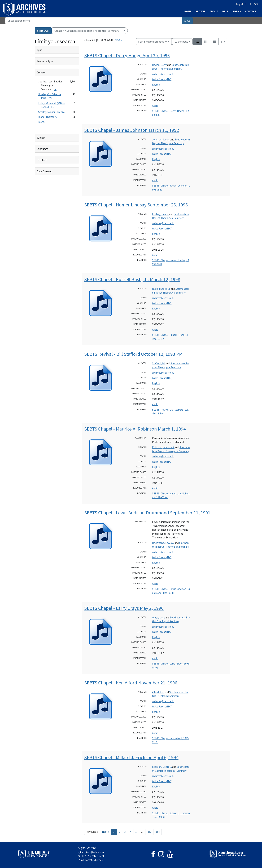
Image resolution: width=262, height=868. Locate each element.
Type (39, 50)
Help (225, 11)
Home (188, 11)
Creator (41, 72)
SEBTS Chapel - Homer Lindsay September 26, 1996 (136, 205)
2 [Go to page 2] (119, 832)
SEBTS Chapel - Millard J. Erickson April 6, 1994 (131, 757)
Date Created (44, 171)
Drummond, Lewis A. (163, 543)
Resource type (45, 61)
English (240, 4)
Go (187, 21)
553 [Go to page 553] (150, 832)
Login (254, 4)
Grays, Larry (159, 617)
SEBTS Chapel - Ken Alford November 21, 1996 (131, 683)
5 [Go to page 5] (136, 832)
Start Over (43, 31)
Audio (155, 106)
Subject (41, 138)
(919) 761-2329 (87, 848)
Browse (200, 11)
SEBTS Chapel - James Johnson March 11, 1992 (132, 130)
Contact (251, 11)
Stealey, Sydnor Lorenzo (51, 112)
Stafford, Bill (159, 363)
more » (42, 122)
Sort (153, 42)
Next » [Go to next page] (106, 832)
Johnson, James (161, 139)
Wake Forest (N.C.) (162, 79)
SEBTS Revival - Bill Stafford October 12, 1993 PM (133, 354)
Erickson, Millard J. (162, 767)
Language (42, 149)
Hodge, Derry (159, 65)
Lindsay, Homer (160, 214)
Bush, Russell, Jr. (161, 289)
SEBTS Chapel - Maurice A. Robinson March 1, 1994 (135, 429)
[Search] (94, 21)
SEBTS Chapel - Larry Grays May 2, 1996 (124, 608)
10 (181, 41)
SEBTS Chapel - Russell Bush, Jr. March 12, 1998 (132, 279)
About (214, 11)
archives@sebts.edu (163, 74)
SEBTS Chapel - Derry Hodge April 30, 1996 (127, 55)
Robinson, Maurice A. (163, 447)
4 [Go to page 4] (131, 832)
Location (42, 160)
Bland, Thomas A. (48, 117)
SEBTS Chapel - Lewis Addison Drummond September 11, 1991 (147, 513)
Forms (237, 11)
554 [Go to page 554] (158, 832)
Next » (118, 40)
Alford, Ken (158, 692)
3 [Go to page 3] (125, 832)
